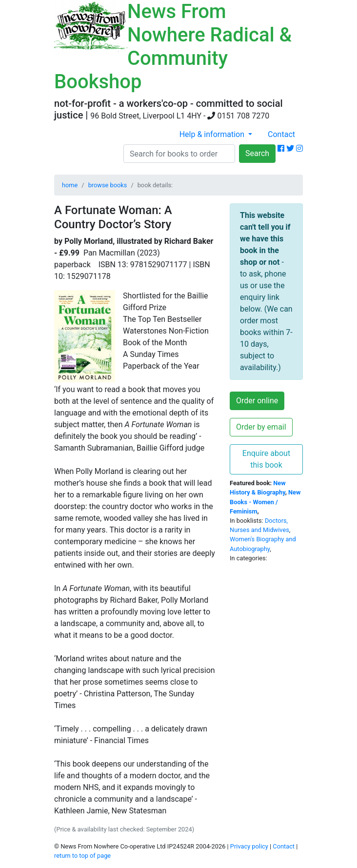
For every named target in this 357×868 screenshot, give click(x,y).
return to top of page (82, 856)
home (70, 185)
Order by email (261, 427)
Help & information (213, 134)
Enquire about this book (266, 459)
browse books (108, 185)
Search (257, 153)
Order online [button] (257, 401)
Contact (281, 134)
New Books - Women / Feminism (265, 502)
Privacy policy (249, 846)
